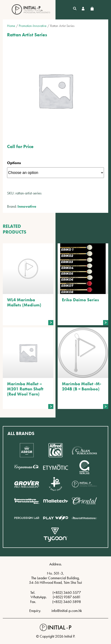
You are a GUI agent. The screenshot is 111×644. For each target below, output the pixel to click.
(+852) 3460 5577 (67, 592)
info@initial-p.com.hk (67, 611)
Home (11, 26)
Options (14, 163)
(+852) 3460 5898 (67, 602)
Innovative (27, 206)
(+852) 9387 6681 (67, 597)
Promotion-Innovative (33, 26)
